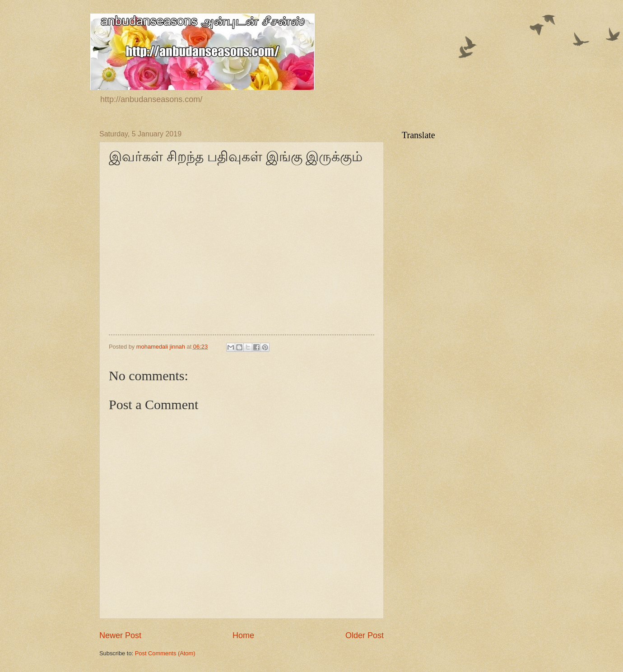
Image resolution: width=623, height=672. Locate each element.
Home (243, 635)
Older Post (365, 635)
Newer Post (120, 635)
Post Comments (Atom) (165, 653)
